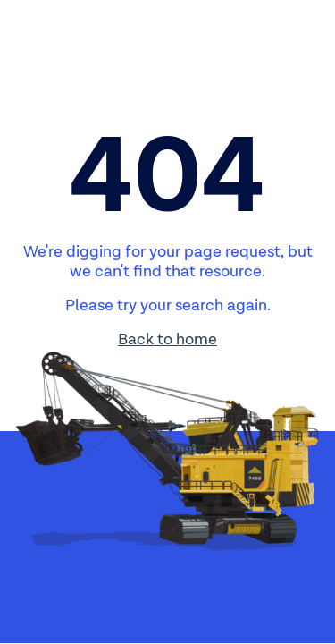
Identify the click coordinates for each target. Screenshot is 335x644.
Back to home (167, 339)
